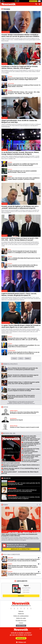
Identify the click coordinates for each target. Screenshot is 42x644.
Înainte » (28, 358)
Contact (21, 623)
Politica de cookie (21, 618)
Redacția (21, 611)
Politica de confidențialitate (21, 616)
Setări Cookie (21, 626)
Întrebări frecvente (21, 621)
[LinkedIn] (28, 608)
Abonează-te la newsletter (21, 549)
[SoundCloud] (31, 608)
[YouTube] (18, 608)
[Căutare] (36, 4)
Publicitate (21, 614)
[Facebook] (11, 608)
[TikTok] (24, 608)
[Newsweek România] (18, 4)
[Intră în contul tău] (39, 1)
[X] (14, 608)
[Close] (40, 629)
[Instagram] (21, 608)
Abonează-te (33, 1)
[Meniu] (40, 4)
